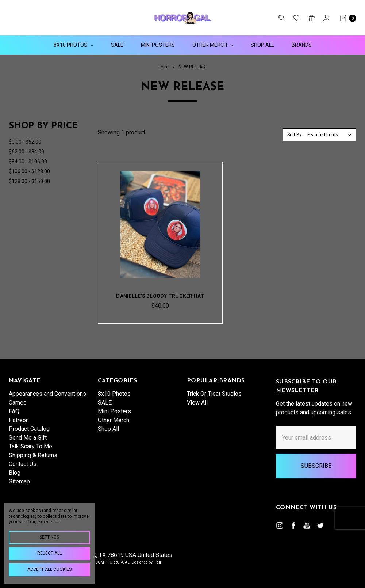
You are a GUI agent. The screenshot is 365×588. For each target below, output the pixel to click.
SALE (117, 45)
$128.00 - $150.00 (29, 181)
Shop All (262, 45)
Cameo (18, 408)
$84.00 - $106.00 (28, 162)
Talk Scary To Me (30, 452)
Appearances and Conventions (47, 399)
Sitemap (19, 487)
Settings (49, 537)
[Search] (281, 18)
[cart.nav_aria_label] (346, 18)
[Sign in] (326, 18)
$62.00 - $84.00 (26, 152)
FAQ (14, 417)
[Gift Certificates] (311, 18)
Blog (15, 478)
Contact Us (23, 469)
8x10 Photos (74, 45)
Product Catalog (29, 434)
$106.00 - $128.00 (29, 171)
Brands (302, 45)
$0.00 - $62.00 (25, 142)
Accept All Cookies (49, 569)
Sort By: (295, 135)
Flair (157, 562)
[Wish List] (296, 18)
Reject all (49, 553)
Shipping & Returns (33, 461)
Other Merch (213, 45)
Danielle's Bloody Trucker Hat (160, 296)
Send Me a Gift (28, 443)
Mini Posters (158, 45)
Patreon (19, 426)
